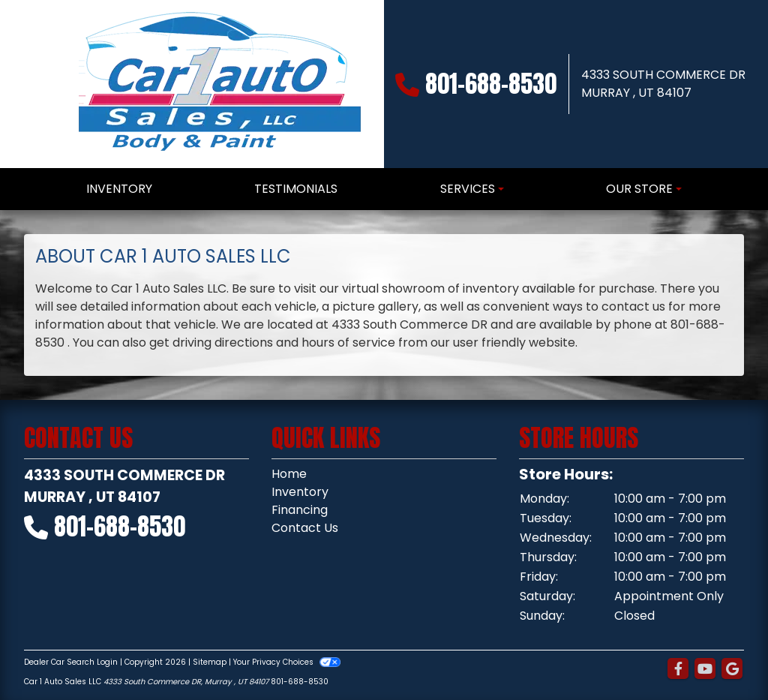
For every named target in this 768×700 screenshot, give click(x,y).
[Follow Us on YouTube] (705, 669)
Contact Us (305, 528)
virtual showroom (393, 288)
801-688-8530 (491, 84)
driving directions (223, 342)
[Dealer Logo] (218, 84)
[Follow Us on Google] (732, 669)
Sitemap (210, 662)
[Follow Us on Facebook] (678, 669)
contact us (633, 306)
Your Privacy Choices (287, 662)
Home (289, 474)
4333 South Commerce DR (409, 324)
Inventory (300, 492)
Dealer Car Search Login (71, 662)
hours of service (348, 342)
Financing (300, 510)
